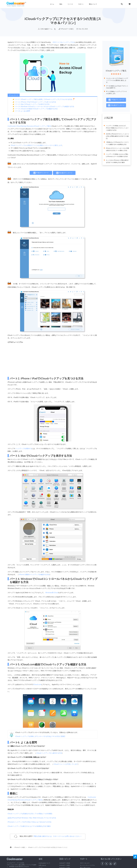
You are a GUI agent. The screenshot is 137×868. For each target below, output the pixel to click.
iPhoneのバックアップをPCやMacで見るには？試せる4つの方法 (29, 822)
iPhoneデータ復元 (67, 29)
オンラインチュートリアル (87, 865)
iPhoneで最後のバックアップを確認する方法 (34, 574)
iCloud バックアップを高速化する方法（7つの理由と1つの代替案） (30, 814)
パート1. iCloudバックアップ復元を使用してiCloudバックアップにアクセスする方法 (43, 99)
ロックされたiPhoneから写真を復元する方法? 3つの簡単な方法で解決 (117, 161)
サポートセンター (85, 863)
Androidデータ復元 (65, 865)
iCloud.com (37, 684)
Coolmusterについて (44, 863)
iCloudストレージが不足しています (66, 764)
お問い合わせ (42, 865)
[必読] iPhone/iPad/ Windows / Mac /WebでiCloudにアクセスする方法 (32, 818)
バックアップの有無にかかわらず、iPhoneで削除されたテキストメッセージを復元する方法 (117, 128)
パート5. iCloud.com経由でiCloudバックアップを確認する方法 (36, 109)
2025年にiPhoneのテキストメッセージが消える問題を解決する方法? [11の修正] (117, 136)
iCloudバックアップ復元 (116, 71)
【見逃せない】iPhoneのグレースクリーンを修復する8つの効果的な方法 (117, 143)
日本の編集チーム (46, 29)
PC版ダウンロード (41, 173)
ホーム (52, 4)
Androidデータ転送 (65, 863)
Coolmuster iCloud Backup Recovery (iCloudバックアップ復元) (29, 126)
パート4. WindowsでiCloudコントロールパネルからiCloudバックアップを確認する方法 (44, 106)
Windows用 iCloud (52, 593)
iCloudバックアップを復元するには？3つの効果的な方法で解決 (29, 826)
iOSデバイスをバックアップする (64, 42)
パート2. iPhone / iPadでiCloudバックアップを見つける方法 (35, 102)
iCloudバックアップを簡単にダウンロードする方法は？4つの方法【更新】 (41, 736)
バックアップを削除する (24, 448)
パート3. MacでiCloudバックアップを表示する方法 (32, 104)
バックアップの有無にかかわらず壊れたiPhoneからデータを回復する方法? (117, 155)
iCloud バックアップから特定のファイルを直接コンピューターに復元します (36, 145)
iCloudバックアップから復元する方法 (49, 753)
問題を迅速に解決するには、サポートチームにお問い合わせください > (57, 836)
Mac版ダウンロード (64, 173)
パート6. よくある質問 (22, 111)
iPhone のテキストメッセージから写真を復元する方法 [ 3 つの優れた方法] (117, 149)
